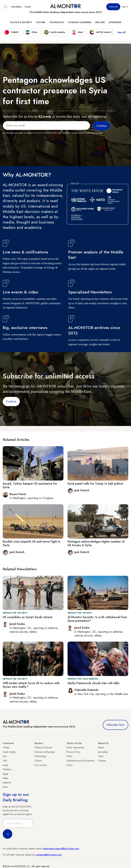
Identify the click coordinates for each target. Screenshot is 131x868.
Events (28, 7)
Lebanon (7, 782)
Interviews (115, 22)
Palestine (7, 769)
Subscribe (113, 7)
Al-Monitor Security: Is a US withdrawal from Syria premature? (97, 619)
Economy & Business (80, 22)
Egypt (5, 774)
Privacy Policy (73, 752)
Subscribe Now (116, 725)
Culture (41, 22)
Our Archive (41, 765)
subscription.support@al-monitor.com (61, 849)
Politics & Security (21, 22)
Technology (57, 22)
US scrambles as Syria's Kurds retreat (28, 617)
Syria (5, 787)
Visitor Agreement (75, 747)
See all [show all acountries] (121, 32)
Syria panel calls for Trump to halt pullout (95, 484)
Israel (5, 765)
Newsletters (16, 7)
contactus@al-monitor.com (49, 855)
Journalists (103, 752)
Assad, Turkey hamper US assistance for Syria (30, 485)
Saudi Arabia (9, 752)
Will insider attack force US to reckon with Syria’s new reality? (31, 685)
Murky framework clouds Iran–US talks (94, 683)
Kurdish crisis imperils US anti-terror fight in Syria (31, 543)
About (101, 747)
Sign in (125, 7)
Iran (5, 756)
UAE (5, 761)
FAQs (69, 756)
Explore (100, 22)
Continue (11, 401)
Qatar (6, 778)
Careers (102, 761)
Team (101, 756)
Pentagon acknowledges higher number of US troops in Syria (96, 543)
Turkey (6, 747)
